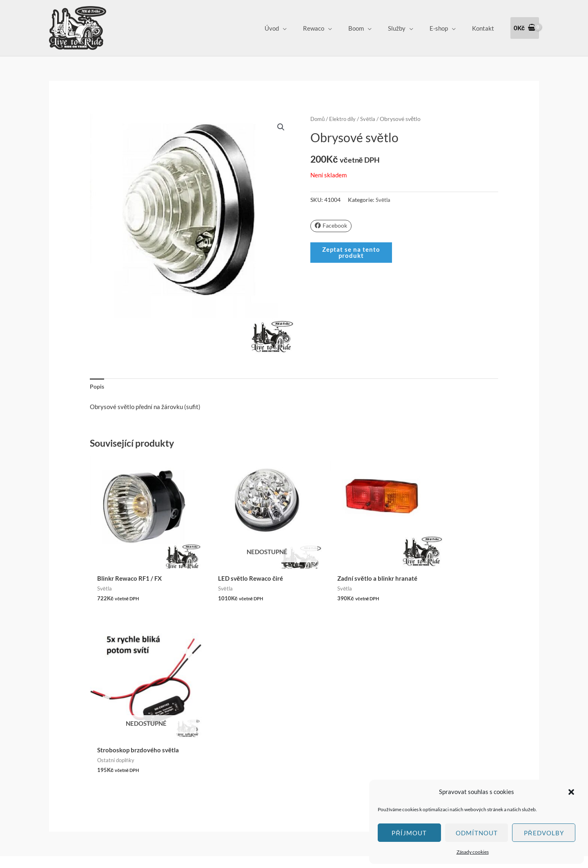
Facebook (332, 226)
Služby (407, 28)
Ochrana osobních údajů (272, 752)
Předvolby (544, 833)
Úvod (294, 28)
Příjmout (409, 833)
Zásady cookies (473, 852)
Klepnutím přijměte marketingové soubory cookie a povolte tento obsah (103, 741)
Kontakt (485, 28)
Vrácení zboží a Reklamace (275, 740)
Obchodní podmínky (266, 729)
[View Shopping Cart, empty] (525, 28)
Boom (370, 28)
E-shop (445, 28)
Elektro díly (345, 119)
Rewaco (332, 28)
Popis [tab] (97, 387)
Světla (372, 119)
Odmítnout (477, 833)
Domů (318, 119)
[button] (571, 792)
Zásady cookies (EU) (267, 763)
